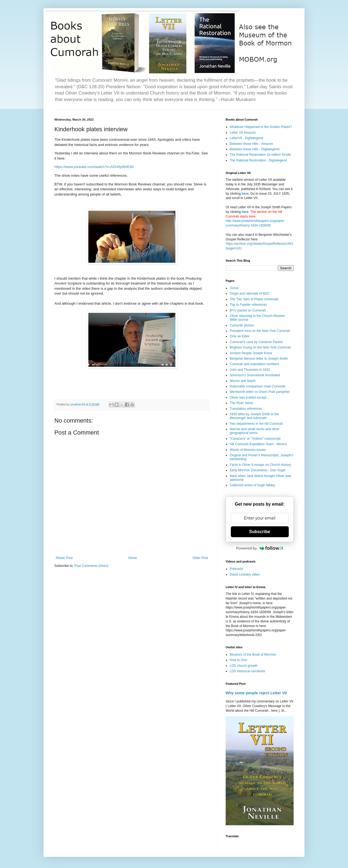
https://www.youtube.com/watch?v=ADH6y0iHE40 (94, 167)
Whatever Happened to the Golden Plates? (261, 127)
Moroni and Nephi (243, 381)
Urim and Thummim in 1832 (250, 370)
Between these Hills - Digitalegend (255, 149)
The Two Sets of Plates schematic (254, 299)
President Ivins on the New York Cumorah (260, 331)
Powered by (260, 548)
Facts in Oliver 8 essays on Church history (260, 465)
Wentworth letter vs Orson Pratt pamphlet (260, 392)
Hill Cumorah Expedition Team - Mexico (258, 444)
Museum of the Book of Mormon (253, 655)
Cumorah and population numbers (254, 364)
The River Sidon (241, 403)
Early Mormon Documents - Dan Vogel (258, 470)
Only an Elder (240, 336)
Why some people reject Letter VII (256, 693)
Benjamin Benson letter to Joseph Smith (259, 359)
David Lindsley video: (245, 574)
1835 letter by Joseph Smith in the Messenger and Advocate (254, 416)
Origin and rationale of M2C (250, 294)
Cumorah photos (242, 325)
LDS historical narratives (247, 671)
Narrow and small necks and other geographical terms (254, 431)
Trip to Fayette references (248, 305)
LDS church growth (244, 666)
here (245, 194)
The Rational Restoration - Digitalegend (258, 160)
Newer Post (64, 558)
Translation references (246, 409)
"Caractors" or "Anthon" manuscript (255, 439)
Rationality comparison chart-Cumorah (258, 386)
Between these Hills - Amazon (251, 144)
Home (133, 558)
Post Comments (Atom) (91, 566)
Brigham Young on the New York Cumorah (260, 347)
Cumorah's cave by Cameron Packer (256, 342)
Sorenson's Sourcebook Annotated (255, 375)
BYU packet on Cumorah (248, 310)
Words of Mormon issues (248, 450)
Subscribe (260, 532)
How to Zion (238, 660)
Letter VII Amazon (243, 133)
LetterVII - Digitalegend (246, 138)
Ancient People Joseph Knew (251, 353)
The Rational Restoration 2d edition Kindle (260, 155)
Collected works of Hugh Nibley (252, 485)
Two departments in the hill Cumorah (256, 424)
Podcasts (236, 569)
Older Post (200, 558)
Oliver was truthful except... (249, 398)
